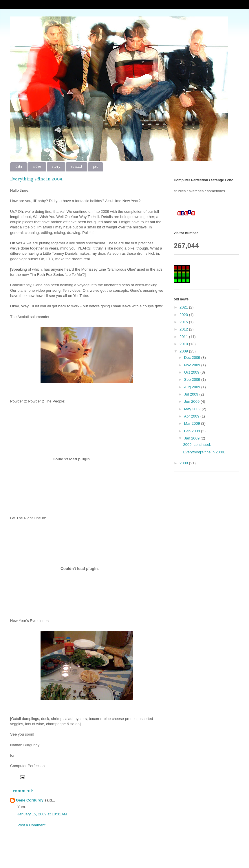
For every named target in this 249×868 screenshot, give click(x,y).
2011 (184, 337)
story (56, 167)
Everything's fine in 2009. (204, 452)
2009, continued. (197, 445)
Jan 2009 (192, 438)
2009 (184, 351)
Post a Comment (31, 825)
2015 (184, 322)
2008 (184, 463)
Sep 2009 (193, 379)
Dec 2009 (193, 358)
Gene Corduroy (30, 800)
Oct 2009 (192, 372)
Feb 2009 (193, 431)
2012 (184, 329)
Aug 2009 (193, 387)
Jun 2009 (192, 401)
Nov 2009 (193, 365)
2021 (184, 307)
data (19, 167)
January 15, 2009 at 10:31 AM (42, 814)
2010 (184, 344)
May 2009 (193, 409)
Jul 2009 (192, 394)
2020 (184, 315)
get (95, 167)
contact (77, 167)
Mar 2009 (193, 423)
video (37, 167)
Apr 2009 (192, 416)
